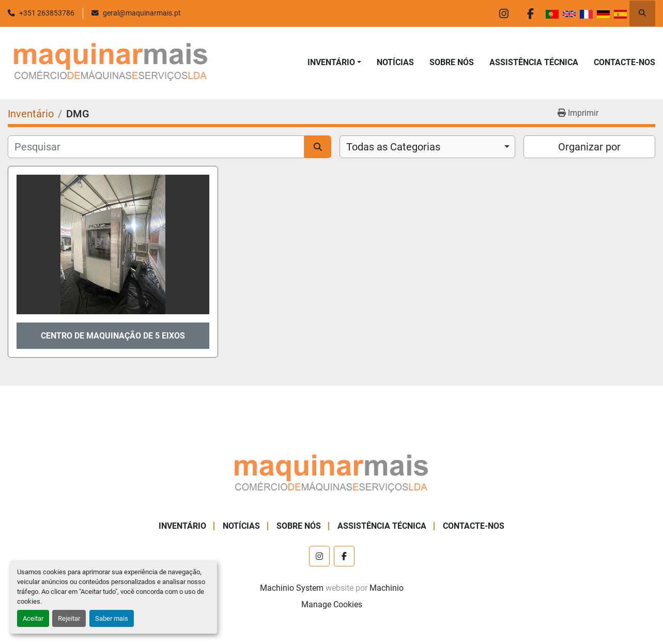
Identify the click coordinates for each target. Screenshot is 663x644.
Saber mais (112, 618)
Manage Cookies (332, 604)
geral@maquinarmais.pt (142, 13)
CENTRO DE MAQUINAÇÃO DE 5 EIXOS (113, 336)
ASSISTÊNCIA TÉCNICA (534, 62)
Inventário (331, 62)
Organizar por (589, 147)
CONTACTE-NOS (625, 62)
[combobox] (428, 147)
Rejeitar (69, 618)
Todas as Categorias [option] (393, 147)
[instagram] (504, 13)
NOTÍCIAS (395, 62)
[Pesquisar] (156, 147)
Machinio (387, 588)
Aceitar (33, 618)
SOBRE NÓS (452, 62)
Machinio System (292, 588)
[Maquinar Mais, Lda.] (332, 474)
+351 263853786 (47, 13)
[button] (334, 63)
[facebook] (530, 13)
